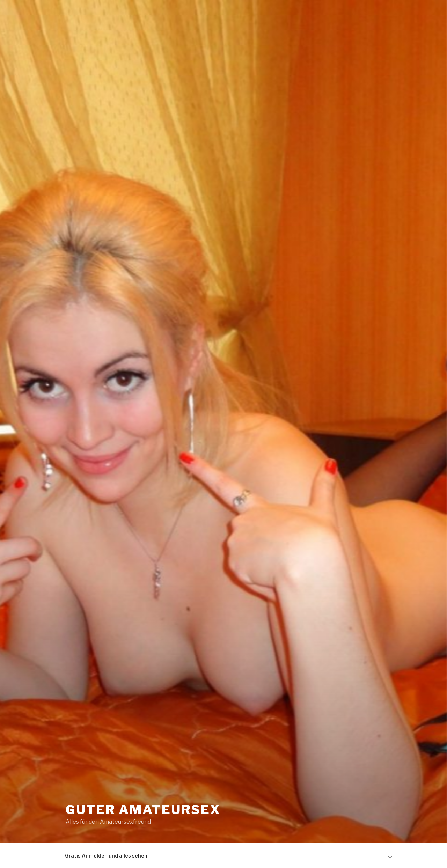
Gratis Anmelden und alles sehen (106, 856)
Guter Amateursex (143, 810)
